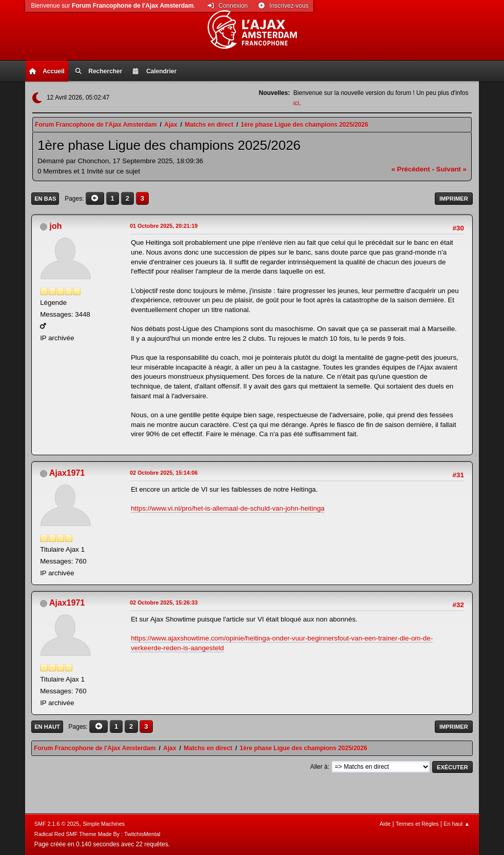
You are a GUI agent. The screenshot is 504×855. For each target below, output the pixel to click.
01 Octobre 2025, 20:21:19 (164, 226)
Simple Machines (104, 824)
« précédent (411, 169)
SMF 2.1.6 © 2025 (57, 824)
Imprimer (454, 199)
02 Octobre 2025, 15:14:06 (164, 473)
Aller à (319, 767)
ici (296, 103)
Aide (385, 824)
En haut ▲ (457, 824)
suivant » (451, 169)
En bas (45, 199)
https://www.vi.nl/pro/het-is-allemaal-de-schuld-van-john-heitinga (228, 508)
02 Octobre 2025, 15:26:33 (164, 603)
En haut (47, 727)
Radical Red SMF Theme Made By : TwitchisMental (97, 834)
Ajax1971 (67, 473)
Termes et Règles (417, 824)
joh (56, 226)
